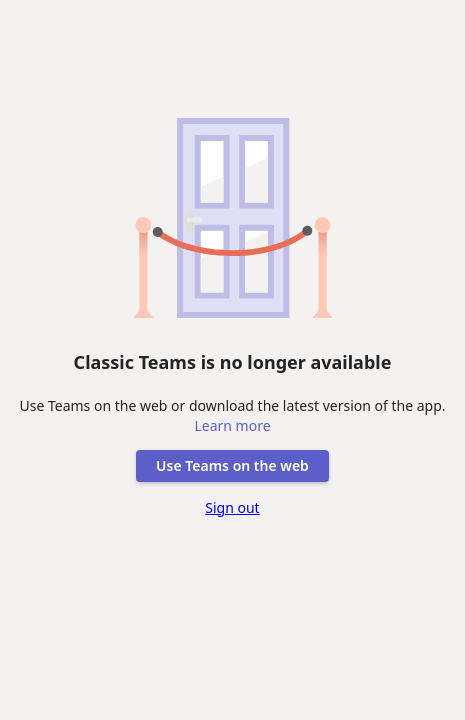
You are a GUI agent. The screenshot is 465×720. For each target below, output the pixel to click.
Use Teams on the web (232, 465)
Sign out (232, 507)
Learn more (232, 425)
